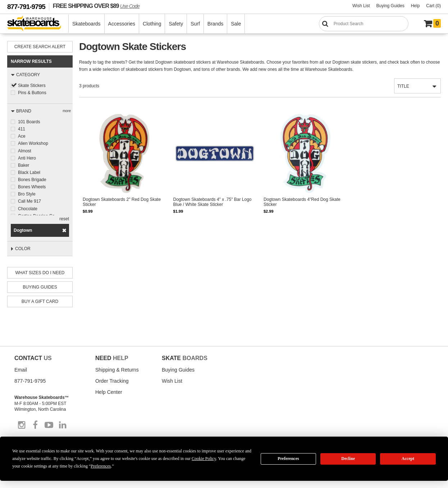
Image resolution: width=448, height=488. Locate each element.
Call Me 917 (29, 201)
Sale (236, 24)
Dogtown (23, 230)
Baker (24, 165)
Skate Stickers (32, 86)
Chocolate (28, 208)
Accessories (122, 24)
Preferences (288, 459)
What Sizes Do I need (40, 273)
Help (415, 6)
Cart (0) (433, 6)
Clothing (152, 24)
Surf (195, 24)
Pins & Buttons (32, 93)
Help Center (109, 392)
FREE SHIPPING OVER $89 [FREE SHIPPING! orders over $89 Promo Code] (96, 6)
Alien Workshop (33, 143)
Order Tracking (112, 381)
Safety (176, 24)
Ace (22, 136)
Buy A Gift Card (40, 301)
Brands (215, 24)
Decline (348, 459)
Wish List (361, 6)
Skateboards (86, 24)
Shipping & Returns (117, 370)
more (67, 111)
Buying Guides (390, 6)
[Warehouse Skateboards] (38, 24)
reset (64, 219)
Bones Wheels (32, 187)
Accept (408, 459)
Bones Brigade (32, 179)
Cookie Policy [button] (204, 459)
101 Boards (29, 122)
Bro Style (27, 194)
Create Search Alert (40, 47)
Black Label (29, 172)
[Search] (364, 24)
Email (21, 370)
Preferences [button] (101, 466)
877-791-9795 (26, 7)
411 (22, 129)
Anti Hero (27, 158)
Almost (25, 151)
